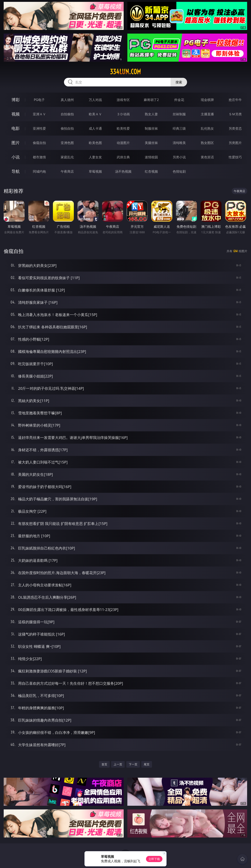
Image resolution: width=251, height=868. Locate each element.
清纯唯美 (179, 143)
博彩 (16, 100)
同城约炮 (39, 171)
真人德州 (67, 100)
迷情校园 (151, 157)
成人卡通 (95, 128)
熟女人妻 (151, 114)
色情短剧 (179, 171)
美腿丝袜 (151, 143)
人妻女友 (95, 157)
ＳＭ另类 (235, 114)
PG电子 (39, 100)
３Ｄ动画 (123, 114)
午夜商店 (67, 171)
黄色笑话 (207, 157)
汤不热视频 (123, 171)
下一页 (133, 764)
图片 (16, 143)
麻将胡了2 (151, 100)
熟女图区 (207, 143)
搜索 (179, 82)
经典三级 (179, 128)
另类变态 (235, 128)
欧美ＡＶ (95, 114)
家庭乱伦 (67, 157)
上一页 (118, 764)
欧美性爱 (123, 128)
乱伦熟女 (207, 128)
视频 (16, 114)
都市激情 (39, 157)
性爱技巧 (235, 157)
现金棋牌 (207, 100)
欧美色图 (95, 143)
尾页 (147, 764)
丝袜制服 (179, 114)
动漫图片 (123, 143)
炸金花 (179, 100)
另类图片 (235, 143)
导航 (16, 171)
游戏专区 (123, 100)
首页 (104, 764)
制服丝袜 (151, 128)
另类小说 (179, 157)
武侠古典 (123, 157)
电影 (16, 128)
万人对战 (95, 100)
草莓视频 (95, 171)
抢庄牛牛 (235, 100)
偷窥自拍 (39, 143)
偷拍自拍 (67, 128)
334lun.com (125, 72)
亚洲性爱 (39, 128)
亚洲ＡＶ (39, 114)
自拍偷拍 (67, 114)
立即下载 (154, 859)
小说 (16, 157)
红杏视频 (151, 171)
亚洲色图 (67, 143)
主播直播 (207, 114)
